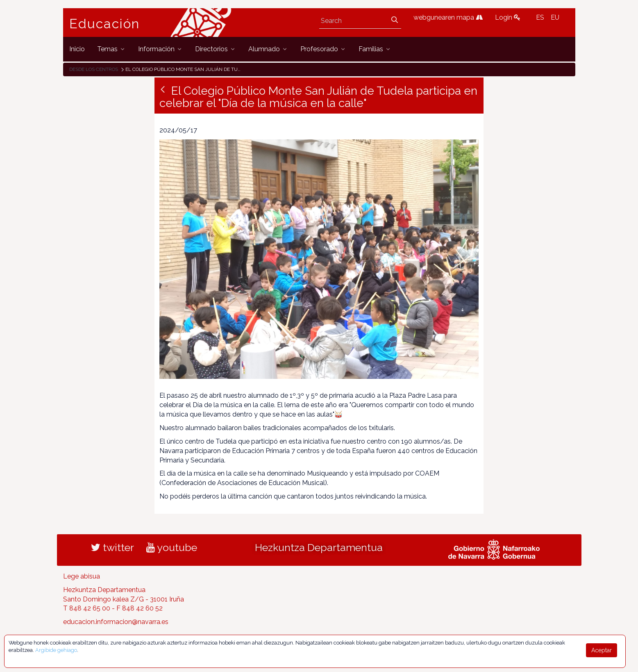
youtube (172, 547)
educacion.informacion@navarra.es (116, 622)
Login (508, 17)
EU (555, 17)
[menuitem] (77, 49)
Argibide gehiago (56, 650)
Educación (104, 24)
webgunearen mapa (448, 17)
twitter (112, 547)
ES (540, 17)
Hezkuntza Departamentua (319, 547)
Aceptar (602, 650)
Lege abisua (82, 576)
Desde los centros (94, 69)
